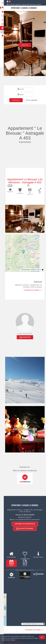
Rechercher (17, 100)
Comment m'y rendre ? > (33, 290)
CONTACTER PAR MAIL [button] (25, 529)
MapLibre (39, 270)
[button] (32, 100)
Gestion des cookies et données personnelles (12, 642)
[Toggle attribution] (43, 270)
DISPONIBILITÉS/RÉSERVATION (25, 524)
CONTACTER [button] (25, 337)
